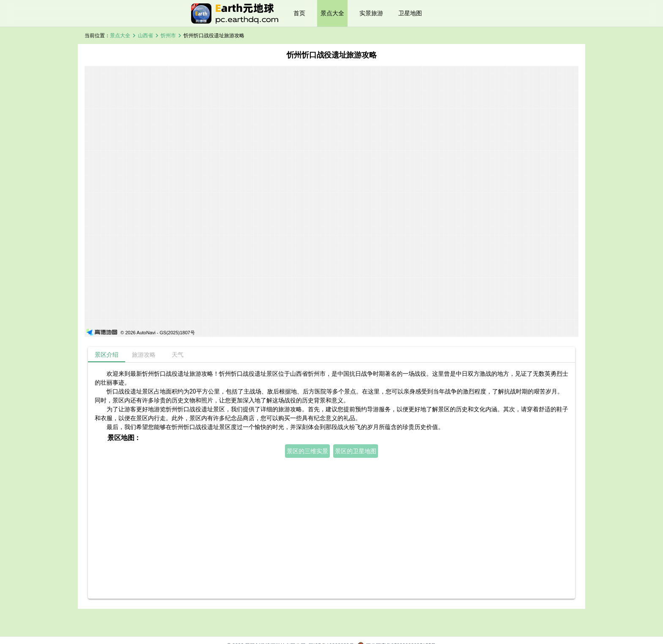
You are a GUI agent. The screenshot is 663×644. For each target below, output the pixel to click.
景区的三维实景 (307, 451)
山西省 (145, 36)
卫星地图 (410, 13)
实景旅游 (371, 13)
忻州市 (168, 36)
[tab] (107, 355)
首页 (299, 13)
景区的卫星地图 (356, 451)
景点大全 (332, 13)
